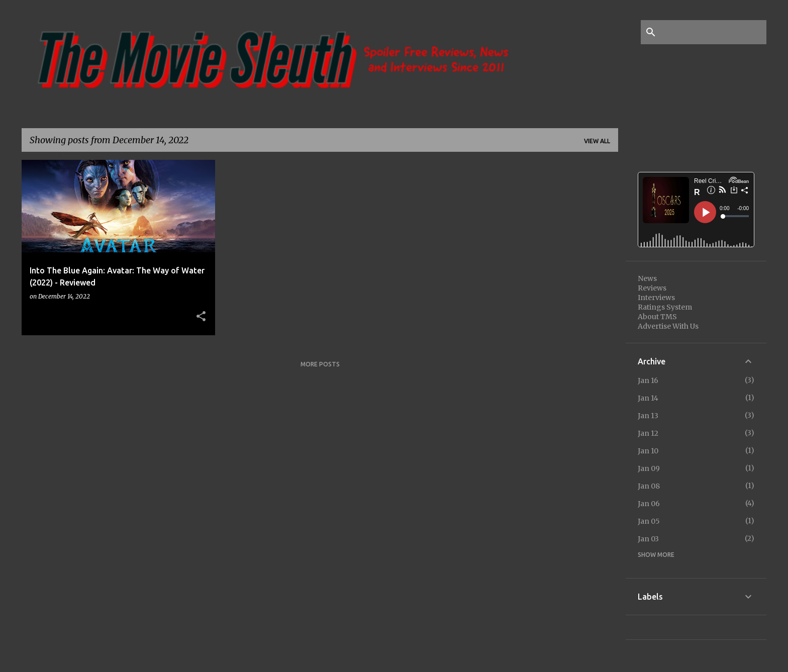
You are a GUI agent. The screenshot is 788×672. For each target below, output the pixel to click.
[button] (201, 317)
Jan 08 (649, 486)
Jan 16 (648, 380)
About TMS (657, 317)
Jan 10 (648, 451)
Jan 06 (649, 504)
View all (597, 141)
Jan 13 (648, 416)
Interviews (656, 298)
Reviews (652, 288)
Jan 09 (649, 468)
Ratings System (665, 307)
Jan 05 (649, 521)
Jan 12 (648, 433)
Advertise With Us (668, 326)
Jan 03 (648, 539)
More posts (320, 364)
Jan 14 (648, 398)
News (647, 278)
